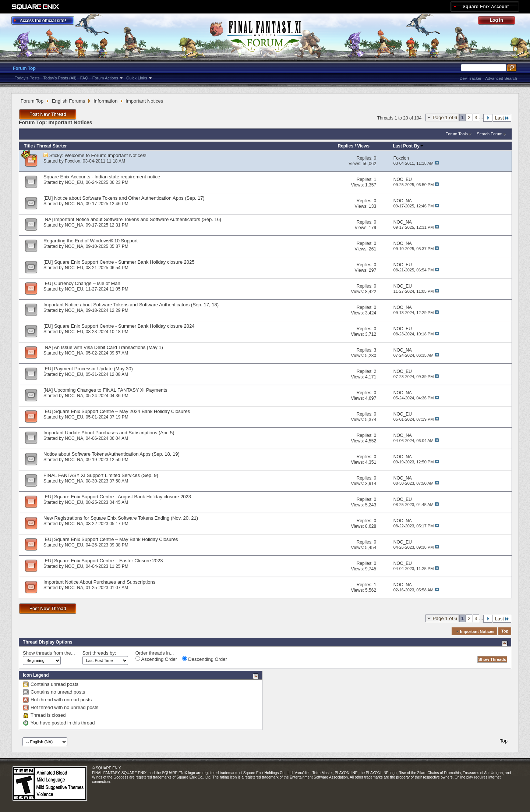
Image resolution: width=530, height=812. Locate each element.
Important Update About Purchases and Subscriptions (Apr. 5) (109, 433)
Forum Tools (457, 134)
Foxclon (73, 161)
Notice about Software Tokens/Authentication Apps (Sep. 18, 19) (112, 454)
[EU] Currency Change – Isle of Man (82, 283)
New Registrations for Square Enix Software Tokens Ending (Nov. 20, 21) (121, 518)
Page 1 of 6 (445, 117)
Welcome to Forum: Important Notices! (106, 155)
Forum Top (24, 68)
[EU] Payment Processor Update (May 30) (88, 369)
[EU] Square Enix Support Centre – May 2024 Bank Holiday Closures (117, 411)
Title (28, 146)
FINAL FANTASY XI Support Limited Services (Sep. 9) (101, 475)
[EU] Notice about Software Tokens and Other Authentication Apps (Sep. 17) (124, 198)
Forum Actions (105, 78)
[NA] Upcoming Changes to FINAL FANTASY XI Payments (105, 390)
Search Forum (490, 134)
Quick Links (137, 78)
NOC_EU (74, 182)
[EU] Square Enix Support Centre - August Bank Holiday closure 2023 (117, 497)
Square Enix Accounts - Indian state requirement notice (102, 177)
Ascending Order (156, 659)
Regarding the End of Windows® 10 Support (91, 241)
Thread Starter (52, 146)
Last (502, 118)
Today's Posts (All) (60, 78)
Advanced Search (501, 78)
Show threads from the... (49, 653)
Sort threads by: (99, 653)
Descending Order (205, 659)
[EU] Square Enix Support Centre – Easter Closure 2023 (103, 561)
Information (105, 101)
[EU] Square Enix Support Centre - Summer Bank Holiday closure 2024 (119, 326)
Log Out (500, 22)
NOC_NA (74, 204)
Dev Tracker (471, 78)
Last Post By (408, 146)
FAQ (84, 78)
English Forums (68, 101)
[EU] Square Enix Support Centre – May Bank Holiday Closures (111, 539)
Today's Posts (27, 78)
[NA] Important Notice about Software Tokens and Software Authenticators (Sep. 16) (132, 219)
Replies (345, 146)
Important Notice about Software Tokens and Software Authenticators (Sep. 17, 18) (131, 305)
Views (363, 146)
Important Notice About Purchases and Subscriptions (99, 582)
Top (505, 631)
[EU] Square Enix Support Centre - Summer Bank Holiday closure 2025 (119, 262)
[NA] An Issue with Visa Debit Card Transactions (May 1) (103, 347)
